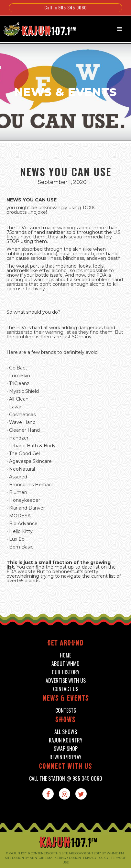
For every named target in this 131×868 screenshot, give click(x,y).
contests (66, 711)
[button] (120, 29)
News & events (66, 699)
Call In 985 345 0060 (65, 7)
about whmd (65, 664)
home (65, 655)
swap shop (66, 749)
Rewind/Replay (65, 757)
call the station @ (66, 779)
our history (66, 672)
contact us (66, 689)
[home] (36, 29)
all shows (66, 732)
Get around (65, 644)
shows (65, 720)
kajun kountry (66, 740)
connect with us (65, 767)
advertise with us (66, 681)
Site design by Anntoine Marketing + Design (43, 858)
